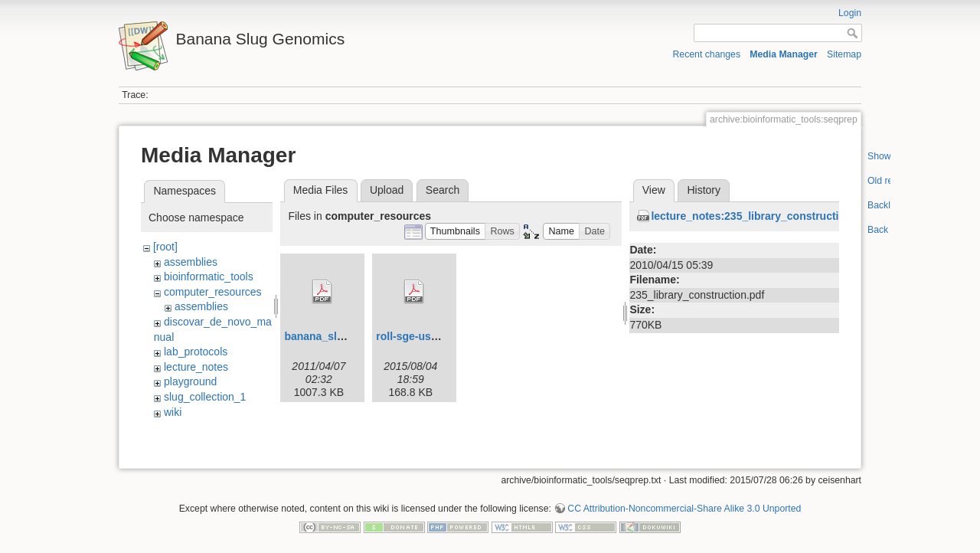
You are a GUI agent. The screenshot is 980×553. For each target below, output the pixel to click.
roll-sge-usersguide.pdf (436, 336)
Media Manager (784, 54)
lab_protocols (196, 352)
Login (850, 13)
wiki (173, 412)
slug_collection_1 (205, 397)
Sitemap (844, 54)
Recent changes (707, 54)
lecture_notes (196, 367)
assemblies (191, 262)
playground (190, 381)
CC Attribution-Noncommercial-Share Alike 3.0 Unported (684, 502)
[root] (165, 247)
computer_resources (213, 292)
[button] (456, 232)
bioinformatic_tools (209, 276)
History (704, 190)
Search (443, 190)
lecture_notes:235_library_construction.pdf (761, 216)
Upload (387, 190)
